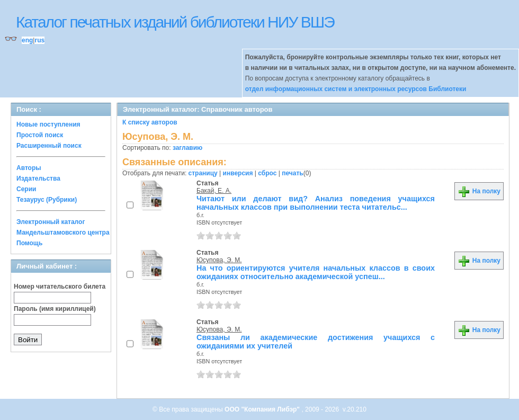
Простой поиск (40, 135)
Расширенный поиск (49, 146)
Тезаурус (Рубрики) (47, 200)
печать (293, 173)
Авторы (29, 168)
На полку (479, 191)
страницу (203, 173)
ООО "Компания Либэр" (263, 409)
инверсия (238, 173)
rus (39, 40)
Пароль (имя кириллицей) (55, 309)
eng (27, 40)
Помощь (29, 243)
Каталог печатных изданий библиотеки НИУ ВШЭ (175, 22)
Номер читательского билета (60, 287)
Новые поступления (48, 124)
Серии (26, 189)
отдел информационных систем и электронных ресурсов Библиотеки (356, 89)
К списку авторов (150, 122)
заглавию (187, 148)
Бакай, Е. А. (214, 191)
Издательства (38, 178)
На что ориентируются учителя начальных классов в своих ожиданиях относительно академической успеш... (316, 272)
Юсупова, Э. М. (219, 260)
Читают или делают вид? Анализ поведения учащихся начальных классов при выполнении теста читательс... (316, 203)
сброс (267, 173)
